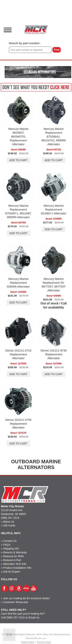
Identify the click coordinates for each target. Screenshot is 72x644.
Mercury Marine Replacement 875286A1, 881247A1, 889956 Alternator (54, 136)
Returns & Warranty (15, 552)
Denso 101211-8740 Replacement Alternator (54, 354)
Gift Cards (9, 525)
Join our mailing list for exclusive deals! (26, 598)
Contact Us (10, 541)
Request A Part (12, 560)
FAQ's (7, 545)
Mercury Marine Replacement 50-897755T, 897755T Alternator (54, 285)
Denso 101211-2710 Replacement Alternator (18, 354)
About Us (9, 522)
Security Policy (44, 642)
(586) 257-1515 (10, 518)
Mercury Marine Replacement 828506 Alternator (18, 283)
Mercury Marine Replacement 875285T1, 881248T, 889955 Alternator (18, 211)
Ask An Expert (12, 572)
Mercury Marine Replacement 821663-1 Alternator (54, 209)
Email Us (34, 617)
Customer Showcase (16, 602)
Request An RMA (14, 556)
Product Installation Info (17, 568)
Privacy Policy (28, 642)
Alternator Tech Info (15, 564)
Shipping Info (11, 549)
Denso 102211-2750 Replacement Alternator (18, 424)
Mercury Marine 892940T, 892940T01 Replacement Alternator (18, 136)
